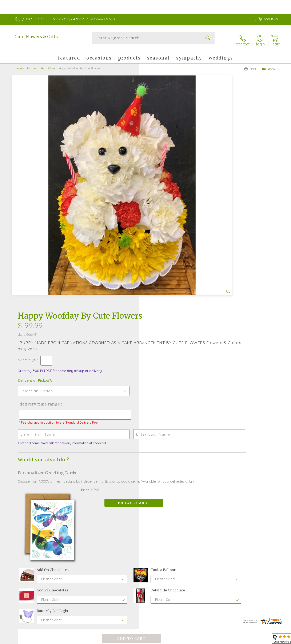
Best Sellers (48, 64)
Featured (33, 64)
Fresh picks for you (109, 491)
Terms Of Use (186, 640)
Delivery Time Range (167, 163)
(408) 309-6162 (33, 19)
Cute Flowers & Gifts (36, 37)
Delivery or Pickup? (162, 139)
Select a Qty (156, 119)
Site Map (266, 640)
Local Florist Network (240, 640)
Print (251, 64)
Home (20, 64)
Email (269, 64)
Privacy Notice (210, 640)
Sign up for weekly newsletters (198, 488)
